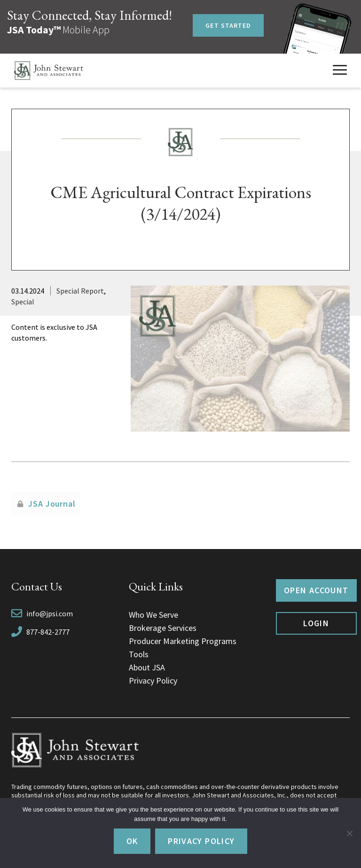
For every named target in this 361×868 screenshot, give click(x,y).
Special (23, 302)
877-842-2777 (48, 632)
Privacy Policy (153, 681)
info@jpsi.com (50, 613)
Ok (132, 841)
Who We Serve (153, 615)
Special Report (80, 291)
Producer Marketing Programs (183, 641)
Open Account (316, 590)
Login (316, 623)
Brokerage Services (163, 628)
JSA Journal (52, 504)
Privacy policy (201, 841)
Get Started (228, 25)
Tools (139, 654)
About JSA (147, 667)
